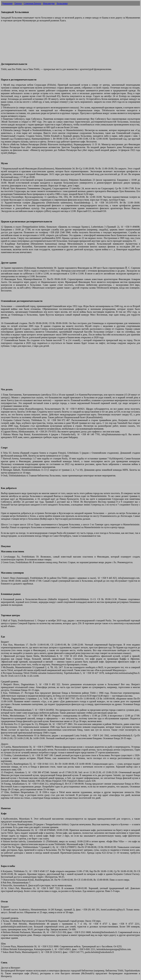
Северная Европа (32, 3)
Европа (18, 3)
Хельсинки (62, 3)
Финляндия (49, 3)
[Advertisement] (70, 44)
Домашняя (7, 3)
